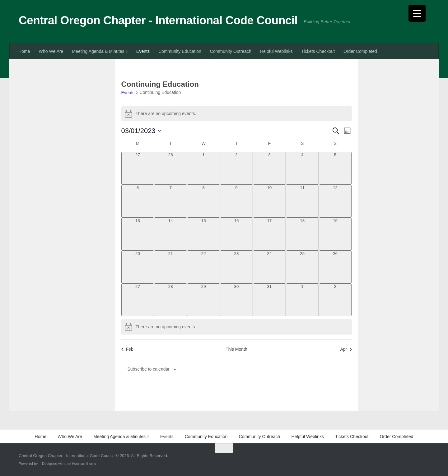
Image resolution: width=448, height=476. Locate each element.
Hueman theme (84, 463)
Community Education (180, 51)
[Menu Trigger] (417, 13)
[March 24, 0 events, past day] (269, 267)
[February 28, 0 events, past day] (170, 168)
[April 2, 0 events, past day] (335, 300)
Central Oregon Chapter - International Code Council (158, 20)
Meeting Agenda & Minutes (98, 51)
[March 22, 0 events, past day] (203, 267)
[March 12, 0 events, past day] (335, 201)
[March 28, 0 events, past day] (170, 300)
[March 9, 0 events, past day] (236, 201)
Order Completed (360, 51)
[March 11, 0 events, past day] (302, 201)
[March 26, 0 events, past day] (335, 267)
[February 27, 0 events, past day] (138, 168)
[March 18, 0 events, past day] (302, 234)
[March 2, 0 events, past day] (236, 168)
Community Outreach (231, 51)
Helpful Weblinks (276, 51)
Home (24, 51)
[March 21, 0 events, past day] (170, 267)
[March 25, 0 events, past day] (302, 267)
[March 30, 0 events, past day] (236, 300)
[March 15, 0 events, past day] (203, 234)
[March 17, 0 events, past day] (269, 234)
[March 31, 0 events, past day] (269, 300)
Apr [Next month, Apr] (346, 349)
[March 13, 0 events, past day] (138, 234)
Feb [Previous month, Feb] (127, 349)
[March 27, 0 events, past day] (138, 300)
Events (143, 51)
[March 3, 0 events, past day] (269, 168)
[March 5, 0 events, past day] (335, 168)
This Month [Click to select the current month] (236, 349)
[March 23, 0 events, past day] (236, 267)
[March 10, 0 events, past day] (269, 201)
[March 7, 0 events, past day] (170, 201)
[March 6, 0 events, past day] (138, 201)
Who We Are (51, 51)
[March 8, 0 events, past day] (203, 201)
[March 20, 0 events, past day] (138, 267)
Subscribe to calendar (149, 369)
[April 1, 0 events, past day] (302, 300)
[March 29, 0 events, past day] (203, 300)
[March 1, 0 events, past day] (203, 168)
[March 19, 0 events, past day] (335, 234)
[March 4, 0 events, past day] (302, 168)
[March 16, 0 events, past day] (236, 234)
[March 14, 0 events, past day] (170, 234)
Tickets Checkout (318, 51)
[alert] (237, 114)
